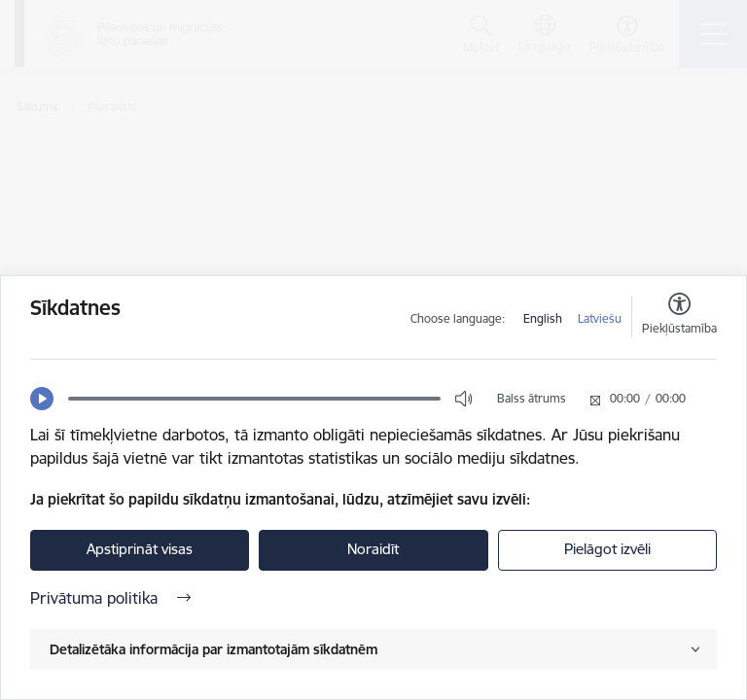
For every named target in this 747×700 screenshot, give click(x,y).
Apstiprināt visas (140, 549)
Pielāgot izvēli (607, 549)
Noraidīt (373, 549)
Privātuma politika (110, 598)
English (543, 318)
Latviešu (600, 318)
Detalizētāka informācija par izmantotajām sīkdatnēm (213, 649)
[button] (42, 399)
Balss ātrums (532, 398)
